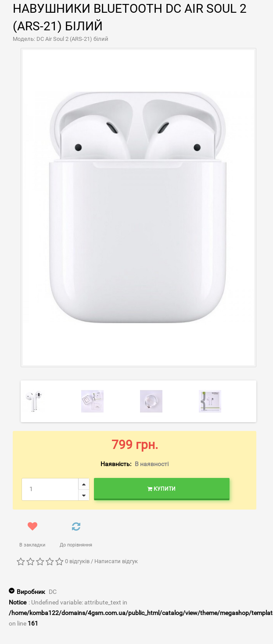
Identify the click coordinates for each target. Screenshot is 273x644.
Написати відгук (116, 561)
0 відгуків (77, 561)
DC (53, 592)
